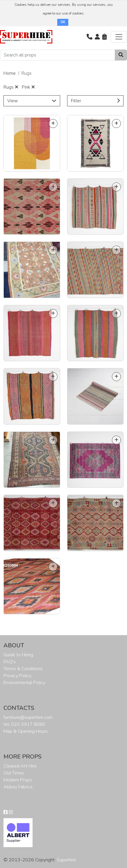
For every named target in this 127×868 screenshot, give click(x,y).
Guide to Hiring (18, 655)
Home (10, 73)
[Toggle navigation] (119, 37)
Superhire (66, 860)
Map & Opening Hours (26, 731)
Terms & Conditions (23, 669)
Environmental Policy (24, 683)
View (32, 101)
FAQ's (10, 662)
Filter (95, 101)
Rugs (11, 87)
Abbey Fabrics (18, 787)
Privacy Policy (17, 676)
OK (63, 22)
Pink (28, 87)
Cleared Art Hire (20, 766)
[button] (90, 37)
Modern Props (18, 780)
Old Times (14, 773)
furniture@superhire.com (28, 717)
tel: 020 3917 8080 (24, 724)
